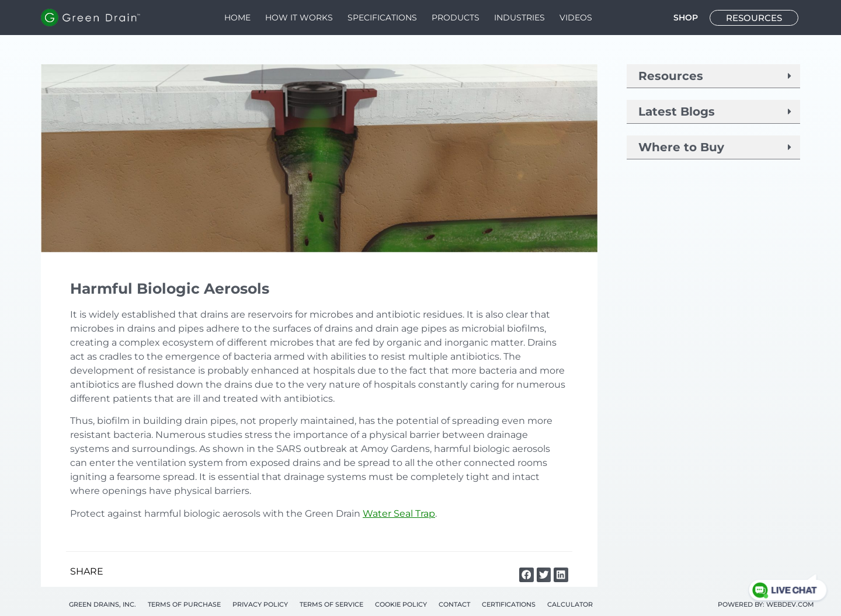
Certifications (509, 604)
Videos (576, 18)
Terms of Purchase (184, 604)
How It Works (299, 18)
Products (456, 18)
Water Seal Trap (399, 514)
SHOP (686, 18)
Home (237, 18)
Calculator (570, 604)
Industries (519, 18)
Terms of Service (331, 604)
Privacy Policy (260, 604)
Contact (454, 604)
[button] (527, 575)
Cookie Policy (401, 604)
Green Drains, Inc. (102, 604)
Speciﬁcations (382, 18)
